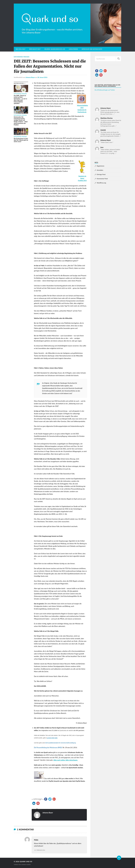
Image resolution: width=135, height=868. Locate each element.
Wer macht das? (35, 49)
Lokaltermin (73, 49)
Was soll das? (21, 49)
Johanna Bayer (30, 77)
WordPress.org (101, 183)
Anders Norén (26, 864)
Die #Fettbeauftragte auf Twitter (105, 90)
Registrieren (101, 166)
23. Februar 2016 (40, 850)
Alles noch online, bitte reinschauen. (66, 760)
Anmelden (100, 170)
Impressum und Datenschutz (92, 49)
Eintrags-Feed (101, 174)
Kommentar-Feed (102, 179)
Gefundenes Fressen (22, 57)
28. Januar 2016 (42, 77)
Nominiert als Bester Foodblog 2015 (82, 178)
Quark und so (26, 861)
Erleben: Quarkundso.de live (55, 49)
